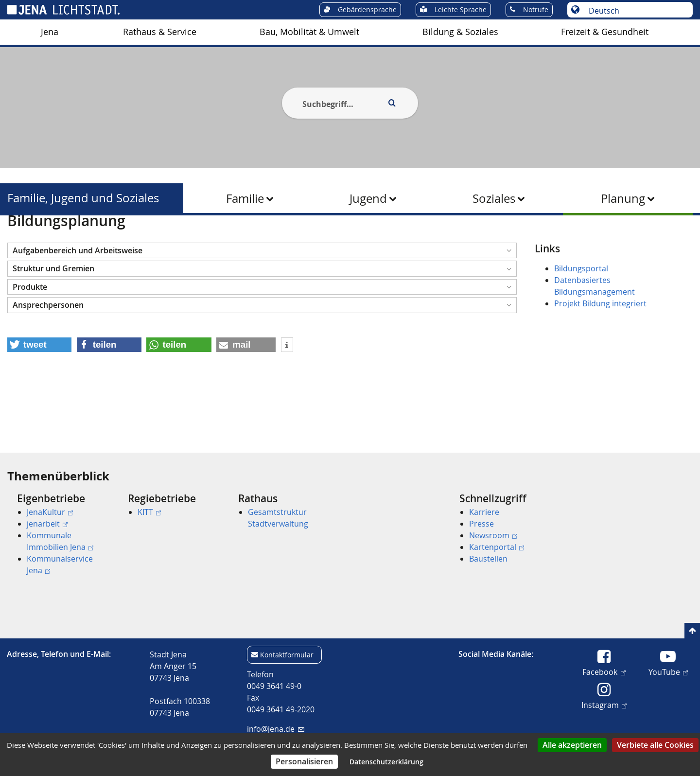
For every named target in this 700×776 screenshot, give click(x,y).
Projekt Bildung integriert (600, 351)
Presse (481, 524)
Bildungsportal (581, 316)
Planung (623, 198)
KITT (149, 512)
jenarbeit (47, 524)
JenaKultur (50, 512)
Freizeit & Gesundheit (605, 32)
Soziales (494, 198)
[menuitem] (50, 32)
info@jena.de (275, 729)
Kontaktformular (287, 655)
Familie (245, 198)
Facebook (604, 671)
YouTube (668, 671)
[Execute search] (392, 103)
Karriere (484, 512)
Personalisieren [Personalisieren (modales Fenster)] (304, 761)
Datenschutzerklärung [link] (386, 762)
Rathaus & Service (160, 32)
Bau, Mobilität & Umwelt (309, 32)
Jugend (368, 198)
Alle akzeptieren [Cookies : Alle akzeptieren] (572, 745)
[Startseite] (18, 240)
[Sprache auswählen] (635, 11)
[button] (262, 298)
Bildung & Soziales (460, 32)
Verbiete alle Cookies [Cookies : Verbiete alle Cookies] (655, 745)
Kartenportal (497, 547)
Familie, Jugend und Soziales (83, 198)
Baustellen (488, 559)
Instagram (604, 705)
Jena (50, 32)
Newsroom (493, 535)
